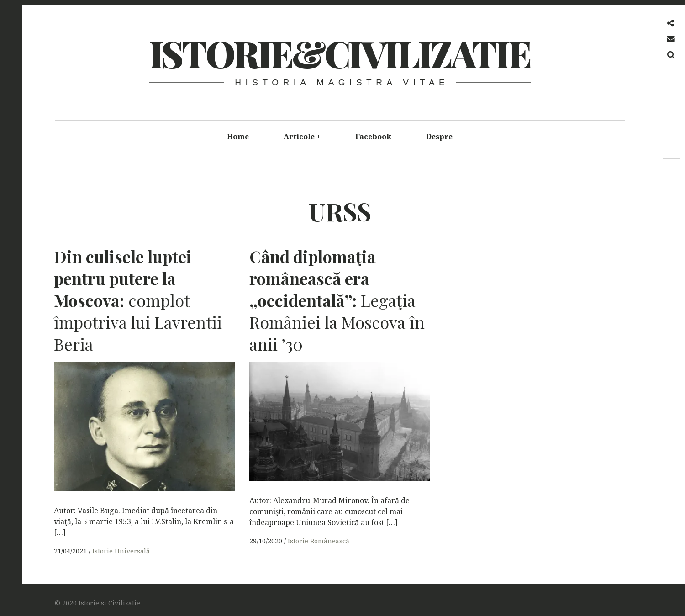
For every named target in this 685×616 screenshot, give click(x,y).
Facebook (373, 137)
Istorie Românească (317, 541)
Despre (439, 137)
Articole (302, 137)
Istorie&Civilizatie (339, 53)
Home (238, 137)
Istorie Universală (121, 551)
